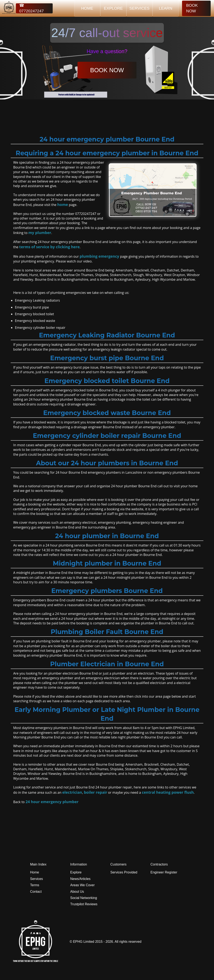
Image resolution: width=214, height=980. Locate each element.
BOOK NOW (192, 8)
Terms (35, 885)
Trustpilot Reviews (84, 904)
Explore (76, 872)
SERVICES (139, 8)
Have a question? (107, 51)
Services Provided (124, 872)
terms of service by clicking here (49, 247)
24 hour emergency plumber (52, 802)
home (63, 204)
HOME (87, 8)
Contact (36, 892)
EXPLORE (113, 8)
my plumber (40, 233)
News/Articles (80, 879)
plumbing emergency (99, 256)
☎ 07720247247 (31, 8)
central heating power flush (168, 792)
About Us (77, 892)
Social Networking (84, 898)
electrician (72, 792)
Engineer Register (164, 872)
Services (36, 879)
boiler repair (96, 792)
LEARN (166, 8)
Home (35, 872)
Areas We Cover (82, 885)
